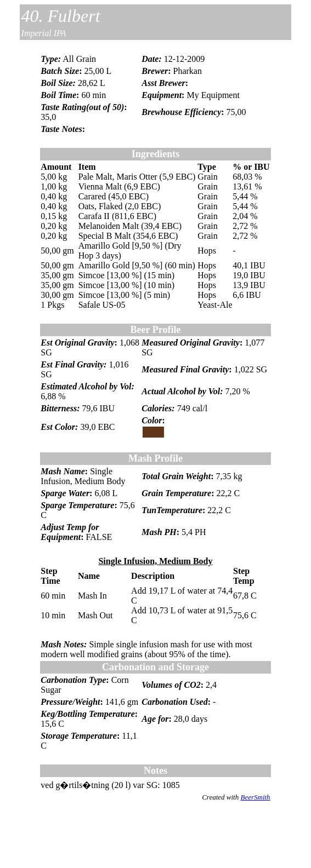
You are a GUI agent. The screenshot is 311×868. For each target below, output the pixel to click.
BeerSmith (255, 797)
